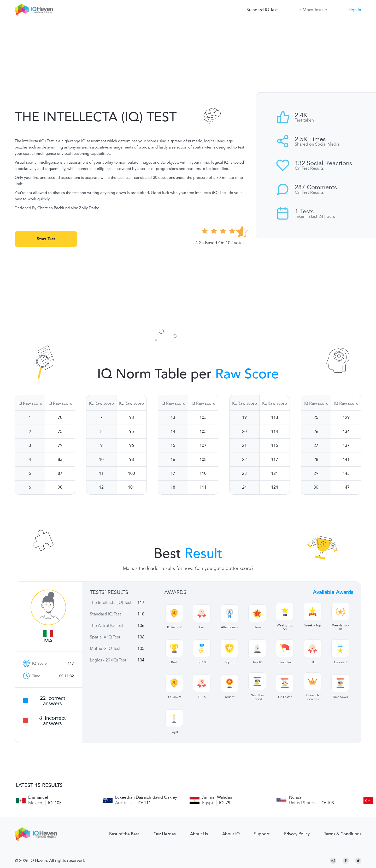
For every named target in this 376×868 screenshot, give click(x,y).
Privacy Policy (297, 834)
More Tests (313, 10)
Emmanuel (38, 797)
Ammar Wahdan (217, 797)
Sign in (355, 10)
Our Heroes (165, 834)
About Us (199, 834)
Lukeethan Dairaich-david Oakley (146, 797)
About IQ (231, 834)
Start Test (46, 239)
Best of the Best (124, 834)
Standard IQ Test (262, 10)
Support (262, 834)
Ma (48, 641)
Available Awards (333, 592)
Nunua (295, 797)
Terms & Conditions (343, 834)
